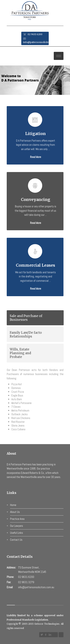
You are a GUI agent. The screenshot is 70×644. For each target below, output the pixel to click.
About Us (15, 512)
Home (13, 505)
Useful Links (17, 533)
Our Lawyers (17, 526)
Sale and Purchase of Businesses (26, 318)
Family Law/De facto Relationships (26, 334)
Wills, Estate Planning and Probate (20, 353)
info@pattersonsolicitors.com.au (42, 42)
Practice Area (17, 519)
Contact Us (16, 540)
